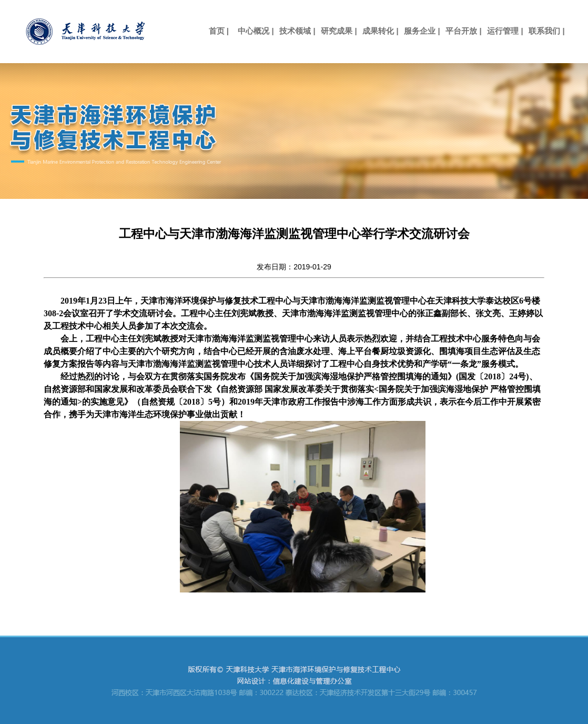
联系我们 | (546, 31)
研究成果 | (339, 31)
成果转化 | (380, 31)
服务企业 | (422, 31)
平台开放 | (463, 31)
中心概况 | (256, 31)
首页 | (214, 31)
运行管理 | (505, 31)
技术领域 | (297, 31)
